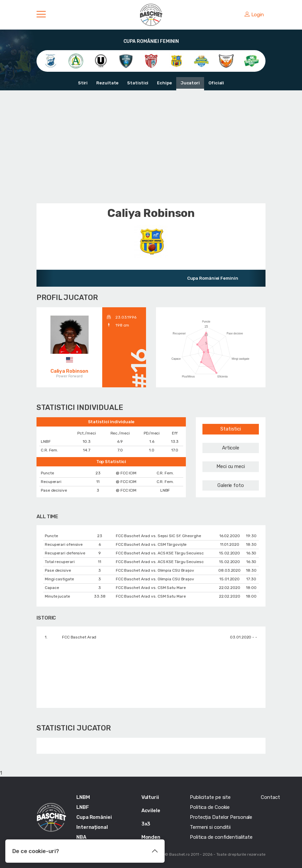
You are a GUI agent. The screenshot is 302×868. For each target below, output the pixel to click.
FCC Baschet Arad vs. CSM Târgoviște (151, 544)
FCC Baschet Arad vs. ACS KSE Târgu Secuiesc (160, 553)
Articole (231, 448)
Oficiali (216, 83)
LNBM (83, 797)
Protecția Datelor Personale (221, 817)
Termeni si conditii (210, 827)
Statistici (138, 83)
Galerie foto (231, 485)
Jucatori (190, 83)
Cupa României (94, 817)
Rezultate (107, 83)
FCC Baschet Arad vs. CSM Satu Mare (151, 588)
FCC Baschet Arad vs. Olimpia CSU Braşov (155, 570)
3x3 (146, 824)
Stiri (83, 83)
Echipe (164, 83)
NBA (81, 837)
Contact (270, 797)
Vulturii (150, 797)
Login (254, 15)
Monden (151, 837)
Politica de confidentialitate (221, 837)
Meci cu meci (231, 466)
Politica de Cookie (210, 807)
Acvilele (151, 811)
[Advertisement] (151, 147)
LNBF (83, 807)
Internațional (92, 827)
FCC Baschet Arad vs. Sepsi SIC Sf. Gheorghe (158, 536)
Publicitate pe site (210, 797)
